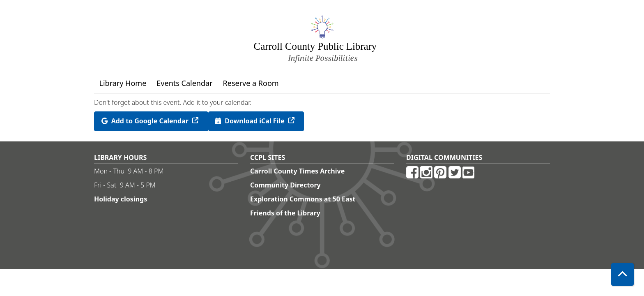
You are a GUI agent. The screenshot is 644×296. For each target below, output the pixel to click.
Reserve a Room (251, 83)
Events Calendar (184, 83)
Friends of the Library (285, 213)
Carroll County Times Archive (297, 171)
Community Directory (285, 185)
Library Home (123, 83)
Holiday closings (121, 199)
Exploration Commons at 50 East (303, 199)
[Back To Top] (622, 274)
